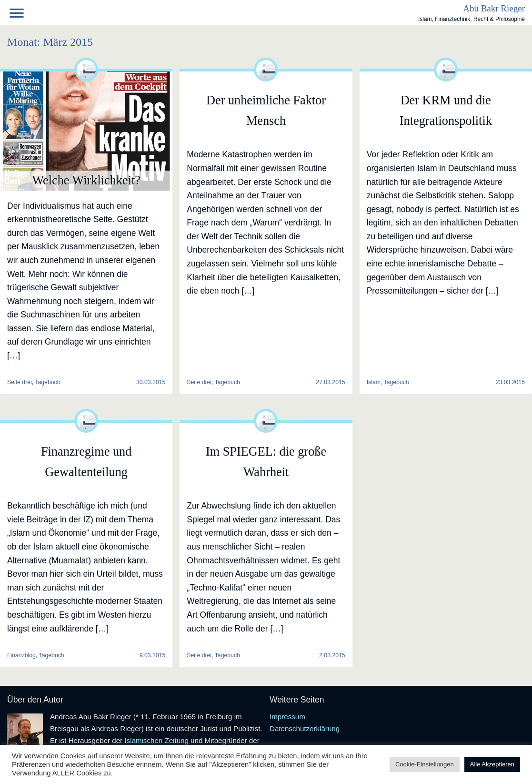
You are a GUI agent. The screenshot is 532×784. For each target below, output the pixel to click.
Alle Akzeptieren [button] (492, 764)
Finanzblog (21, 655)
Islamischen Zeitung (156, 740)
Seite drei (199, 382)
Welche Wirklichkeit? (86, 180)
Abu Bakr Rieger (494, 8)
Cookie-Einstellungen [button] (425, 764)
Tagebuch (47, 382)
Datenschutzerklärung (305, 728)
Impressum (287, 717)
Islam (374, 382)
